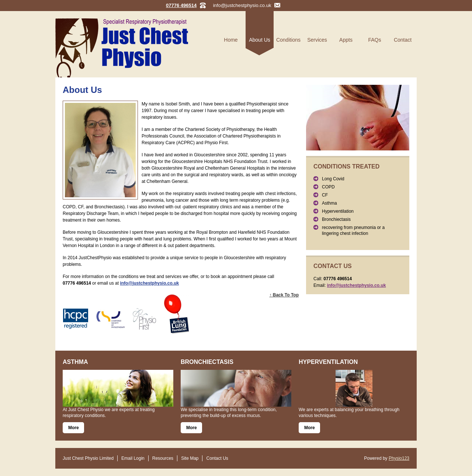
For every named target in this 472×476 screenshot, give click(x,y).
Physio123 (399, 458)
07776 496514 (181, 5)
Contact (403, 40)
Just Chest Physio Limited (88, 458)
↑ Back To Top (284, 295)
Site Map (190, 458)
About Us (260, 40)
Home (231, 40)
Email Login (133, 458)
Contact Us (217, 458)
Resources (163, 458)
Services (317, 40)
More (74, 428)
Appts (346, 40)
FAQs (374, 40)
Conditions (288, 40)
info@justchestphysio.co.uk (242, 5)
